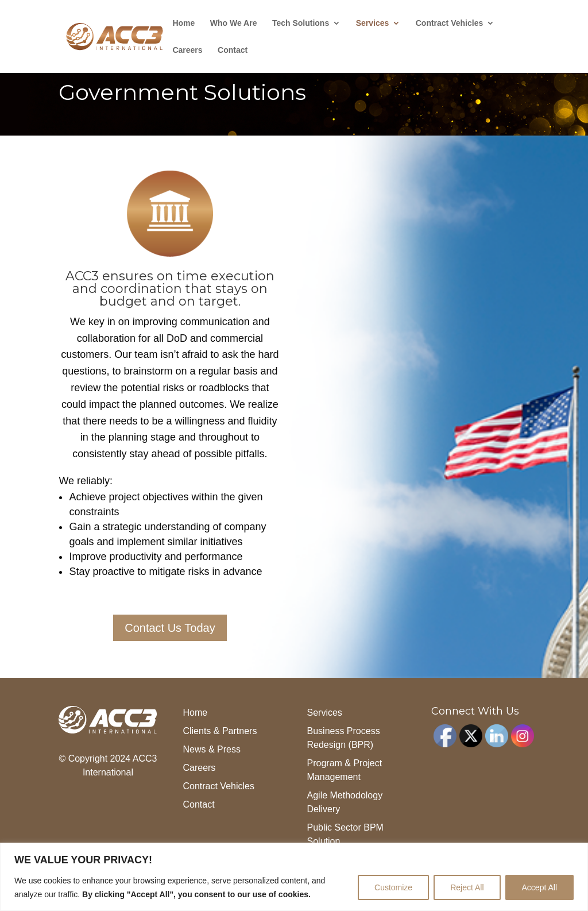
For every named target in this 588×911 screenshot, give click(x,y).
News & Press (211, 749)
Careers (187, 50)
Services (373, 23)
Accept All (539, 887)
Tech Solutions (301, 23)
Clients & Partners (220, 731)
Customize (393, 887)
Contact (233, 50)
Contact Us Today (170, 628)
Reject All (467, 887)
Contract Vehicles (450, 23)
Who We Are (234, 23)
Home (183, 23)
